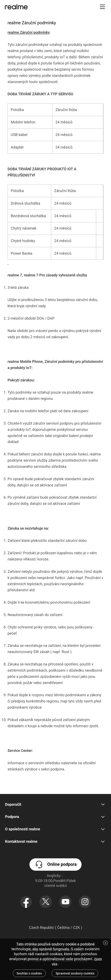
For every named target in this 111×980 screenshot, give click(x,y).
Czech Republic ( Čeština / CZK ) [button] (55, 928)
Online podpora (55, 865)
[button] (102, 7)
